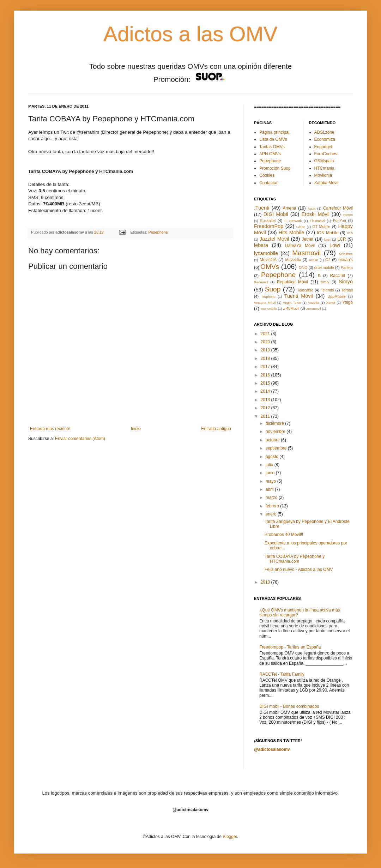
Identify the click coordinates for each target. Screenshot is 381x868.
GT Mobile (321, 227)
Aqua (312, 208)
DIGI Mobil (276, 214)
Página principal (274, 132)
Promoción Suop (275, 168)
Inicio (136, 429)
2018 (266, 358)
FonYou (340, 221)
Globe (301, 227)
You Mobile (269, 309)
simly (325, 282)
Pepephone (158, 232)
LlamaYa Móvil (300, 246)
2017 (266, 367)
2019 (266, 350)
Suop (273, 289)
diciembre (275, 423)
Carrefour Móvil (338, 208)
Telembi (327, 290)
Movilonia (323, 175)
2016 (266, 375)
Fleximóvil (317, 221)
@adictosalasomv (272, 749)
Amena (289, 208)
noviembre (276, 432)
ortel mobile (324, 267)
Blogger (230, 837)
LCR (342, 239)
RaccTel (338, 276)
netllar (314, 260)
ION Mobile (328, 233)
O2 (328, 260)
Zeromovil (314, 309)
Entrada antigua (216, 429)
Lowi (335, 245)
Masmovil (306, 253)
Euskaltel (268, 221)
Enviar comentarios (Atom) (80, 439)
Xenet (331, 303)
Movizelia (293, 260)
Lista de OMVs (273, 139)
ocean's (346, 260)
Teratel (347, 290)
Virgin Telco (292, 303)
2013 (266, 400)
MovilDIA (268, 260)
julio (270, 465)
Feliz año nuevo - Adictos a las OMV (299, 569)
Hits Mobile (291, 233)
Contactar (268, 183)
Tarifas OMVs (272, 147)
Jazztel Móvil (274, 239)
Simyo (346, 282)
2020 (266, 342)
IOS (350, 233)
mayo (271, 481)
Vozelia (313, 303)
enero (272, 514)
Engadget (323, 147)
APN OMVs (270, 154)
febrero (273, 506)
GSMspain (324, 161)
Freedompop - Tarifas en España (290, 647)
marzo (272, 498)
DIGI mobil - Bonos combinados (289, 706)
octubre (273, 440)
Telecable (305, 290)
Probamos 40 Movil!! (284, 535)
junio (271, 473)
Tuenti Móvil (299, 296)
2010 (266, 582)
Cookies (267, 175)
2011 (266, 416)
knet (327, 239)
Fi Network (293, 221)
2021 (266, 334)
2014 (266, 391)
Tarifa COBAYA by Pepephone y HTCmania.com (295, 559)
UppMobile (337, 296)
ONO (303, 267)
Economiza (325, 139)
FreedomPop (269, 226)
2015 (266, 383)
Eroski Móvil (315, 214)
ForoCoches (326, 154)
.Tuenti (262, 208)
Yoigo (347, 302)
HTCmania (324, 168)
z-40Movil (291, 308)
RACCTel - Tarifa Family (282, 674)
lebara (261, 245)
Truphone (268, 297)
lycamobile (266, 253)
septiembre (277, 448)
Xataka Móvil (326, 183)
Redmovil (261, 282)
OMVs (270, 267)
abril (270, 489)
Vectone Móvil (265, 303)
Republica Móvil (292, 282)
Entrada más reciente (50, 429)
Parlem (347, 267)
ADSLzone (324, 132)
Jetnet (308, 239)
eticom (348, 215)
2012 (266, 408)
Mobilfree (346, 254)
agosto (273, 457)
